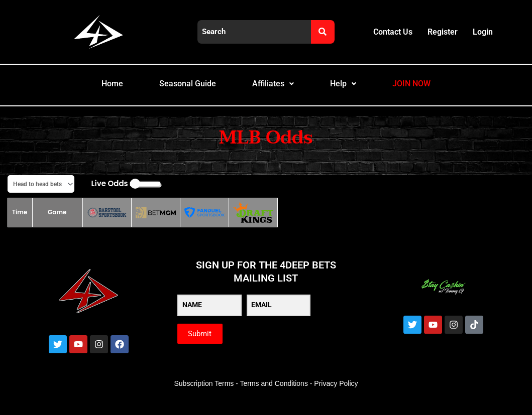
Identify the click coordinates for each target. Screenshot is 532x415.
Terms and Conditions (274, 395)
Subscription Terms (204, 395)
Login (483, 32)
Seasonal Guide (179, 90)
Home (95, 90)
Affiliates (275, 90)
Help (351, 90)
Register (443, 32)
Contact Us (393, 32)
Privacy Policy (336, 395)
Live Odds (110, 195)
